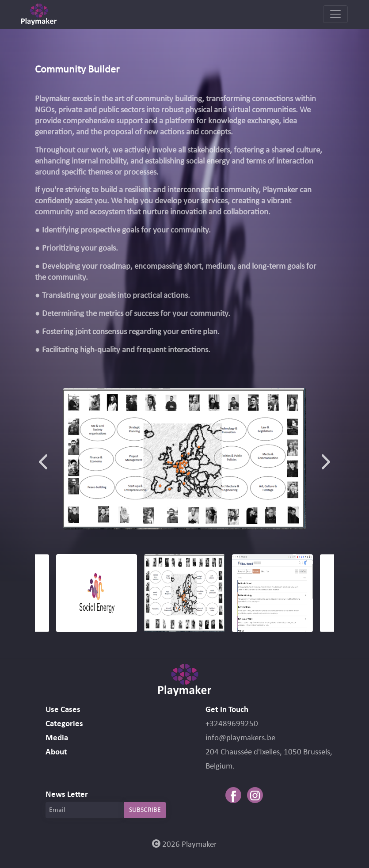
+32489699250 (232, 724)
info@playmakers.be (240, 738)
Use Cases (63, 710)
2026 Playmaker (184, 845)
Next (326, 459)
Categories (64, 724)
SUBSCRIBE (145, 810)
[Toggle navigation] (335, 14)
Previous (43, 459)
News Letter (67, 795)
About (56, 752)
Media (57, 738)
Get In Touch (227, 710)
